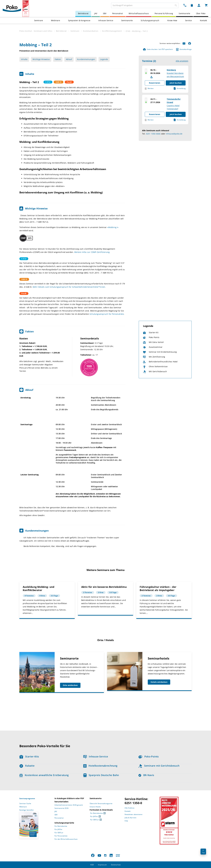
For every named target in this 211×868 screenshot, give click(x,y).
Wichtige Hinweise (41, 59)
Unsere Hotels (95, 807)
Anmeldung (180, 88)
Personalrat (118, 13)
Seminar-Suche (25, 803)
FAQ (126, 821)
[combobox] (145, 5)
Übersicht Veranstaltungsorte (101, 803)
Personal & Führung (164, 13)
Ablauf (69, 59)
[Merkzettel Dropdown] (192, 5)
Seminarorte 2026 (61, 808)
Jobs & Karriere (130, 818)
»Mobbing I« (113, 227)
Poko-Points (149, 756)
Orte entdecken (70, 685)
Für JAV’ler (58, 829)
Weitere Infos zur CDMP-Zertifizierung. (92, 252)
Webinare (56, 20)
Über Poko (201, 13)
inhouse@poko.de (174, 134)
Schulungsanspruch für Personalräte (107, 314)
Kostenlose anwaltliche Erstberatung (44, 775)
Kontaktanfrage (184, 49)
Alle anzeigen (182, 61)
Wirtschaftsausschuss (139, 13)
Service (188, 20)
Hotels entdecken (159, 682)
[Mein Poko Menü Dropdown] (199, 5)
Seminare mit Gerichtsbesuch (159, 766)
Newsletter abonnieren (133, 814)
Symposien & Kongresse (79, 20)
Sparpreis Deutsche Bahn (101, 775)
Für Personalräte (61, 836)
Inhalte (24, 59)
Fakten (58, 59)
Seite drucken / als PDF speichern (158, 49)
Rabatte (27, 766)
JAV (96, 13)
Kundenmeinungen (86, 59)
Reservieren (155, 83)
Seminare (39, 20)
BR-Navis (146, 775)
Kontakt (203, 20)
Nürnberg (171, 70)
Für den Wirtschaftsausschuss (66, 839)
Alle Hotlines (130, 808)
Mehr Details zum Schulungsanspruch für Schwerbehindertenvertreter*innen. (69, 287)
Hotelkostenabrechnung (100, 766)
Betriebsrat (83, 13)
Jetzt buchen (176, 83)
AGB (92, 865)
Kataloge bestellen (27, 810)
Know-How (172, 20)
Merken (149, 88)
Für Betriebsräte (61, 826)
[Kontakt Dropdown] (185, 5)
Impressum (102, 865)
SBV (105, 13)
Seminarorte (184, 13)
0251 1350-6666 (153, 134)
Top (203, 852)
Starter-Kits (29, 756)
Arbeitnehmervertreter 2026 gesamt (69, 805)
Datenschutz (116, 865)
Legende (104, 59)
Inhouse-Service (106, 20)
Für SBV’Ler (59, 833)
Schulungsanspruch (150, 20)
